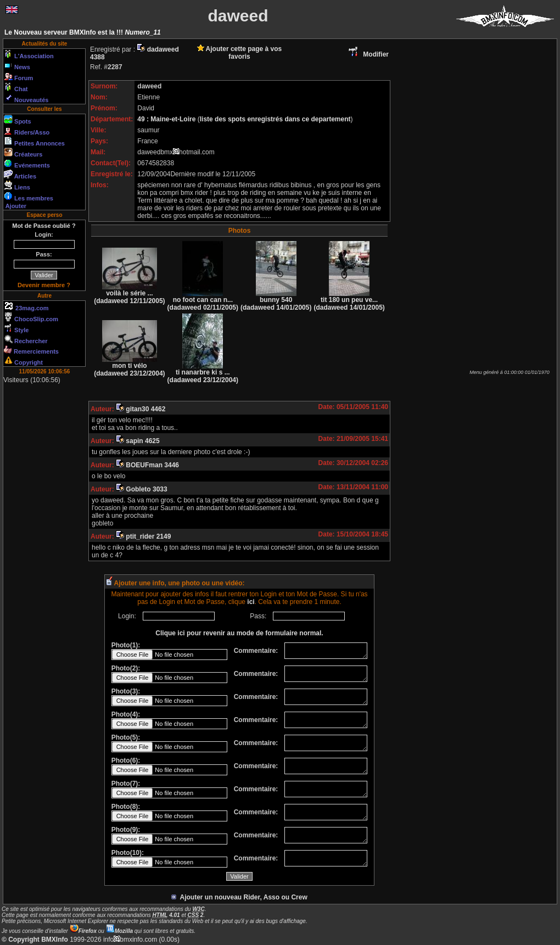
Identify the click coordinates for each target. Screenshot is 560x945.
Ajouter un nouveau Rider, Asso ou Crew (239, 897)
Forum (18, 76)
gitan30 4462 (141, 409)
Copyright (23, 361)
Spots (18, 120)
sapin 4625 (138, 441)
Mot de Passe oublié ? (44, 226)
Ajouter (15, 206)
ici (251, 602)
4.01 (166, 915)
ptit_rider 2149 (143, 536)
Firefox (83, 931)
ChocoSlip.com (31, 317)
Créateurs (23, 153)
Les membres (29, 197)
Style (16, 328)
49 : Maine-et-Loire (167, 119)
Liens (17, 186)
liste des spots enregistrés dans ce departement (275, 119)
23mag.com (26, 306)
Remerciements (31, 350)
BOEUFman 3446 (147, 465)
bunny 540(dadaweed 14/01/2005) (276, 301)
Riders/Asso (27, 131)
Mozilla (119, 931)
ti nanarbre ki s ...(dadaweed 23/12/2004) (203, 373)
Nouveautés (26, 98)
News (17, 65)
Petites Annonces (34, 142)
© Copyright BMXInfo (35, 940)
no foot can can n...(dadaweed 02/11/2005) (203, 301)
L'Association (29, 54)
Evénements (27, 164)
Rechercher (26, 339)
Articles (20, 175)
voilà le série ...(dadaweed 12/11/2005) (129, 294)
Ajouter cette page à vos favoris (240, 53)
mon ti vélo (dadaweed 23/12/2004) (129, 367)
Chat (16, 87)
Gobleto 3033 (142, 489)
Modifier (368, 54)
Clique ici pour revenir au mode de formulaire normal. (239, 633)
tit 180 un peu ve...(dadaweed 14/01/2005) (349, 301)
